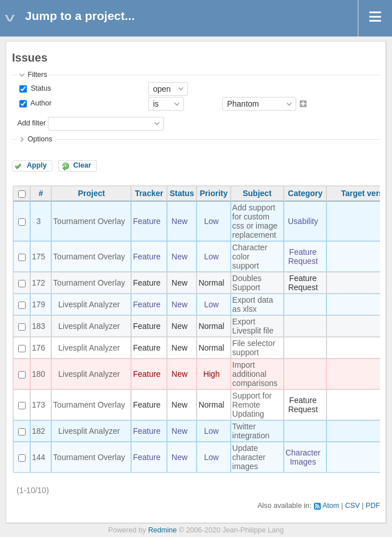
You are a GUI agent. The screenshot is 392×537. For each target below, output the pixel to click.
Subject (257, 193)
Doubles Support (247, 283)
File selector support (254, 348)
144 (38, 457)
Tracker (149, 193)
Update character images (249, 457)
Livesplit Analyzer (89, 304)
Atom (331, 506)
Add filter (31, 123)
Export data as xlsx (253, 304)
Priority (214, 193)
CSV (353, 506)
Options (40, 139)
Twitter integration (251, 431)
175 (38, 257)
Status (40, 88)
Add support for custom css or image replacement (255, 221)
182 (38, 431)
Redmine (162, 530)
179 (38, 304)
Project (91, 193)
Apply (37, 165)
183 (38, 326)
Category (305, 193)
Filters (37, 75)
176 (38, 348)
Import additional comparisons (255, 374)
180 (38, 374)
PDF (373, 506)
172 (38, 283)
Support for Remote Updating (252, 405)
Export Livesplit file (253, 326)
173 (38, 405)
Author (40, 104)
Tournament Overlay (89, 221)
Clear (82, 165)
